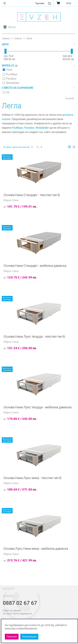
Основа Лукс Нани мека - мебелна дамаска (36, 549)
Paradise (9, 79)
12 (39, 147)
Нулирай (70, 98)
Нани (7, 70)
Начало (6, 38)
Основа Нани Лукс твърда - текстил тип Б (34, 337)
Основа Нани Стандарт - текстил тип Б (32, 195)
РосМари (10, 74)
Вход (69, 3)
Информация (29, 637)
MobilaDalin (11, 83)
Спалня (18, 38)
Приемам (12, 637)
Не (6, 92)
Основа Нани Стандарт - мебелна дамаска (35, 266)
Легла (29, 38)
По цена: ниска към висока (18, 147)
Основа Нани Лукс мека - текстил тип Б (33, 478)
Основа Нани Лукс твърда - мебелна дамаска (38, 407)
